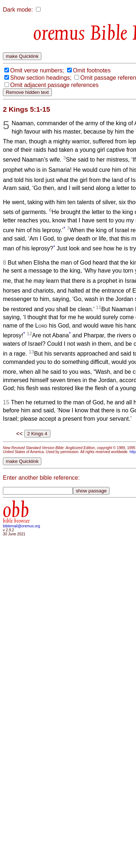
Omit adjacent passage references (54, 85)
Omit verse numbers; (37, 70)
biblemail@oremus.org (22, 526)
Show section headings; (41, 78)
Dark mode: (18, 10)
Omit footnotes (92, 70)
